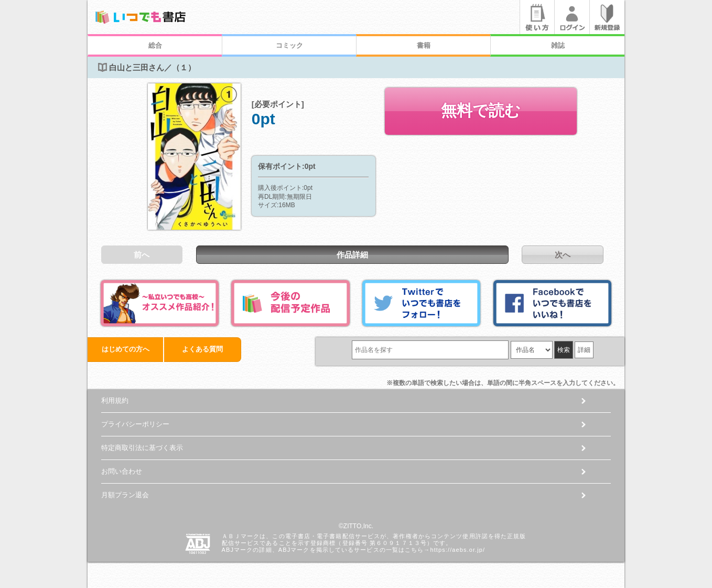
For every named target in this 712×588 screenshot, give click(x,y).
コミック (289, 45)
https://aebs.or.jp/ (457, 550)
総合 (155, 45)
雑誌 (558, 45)
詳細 (584, 350)
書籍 (424, 45)
